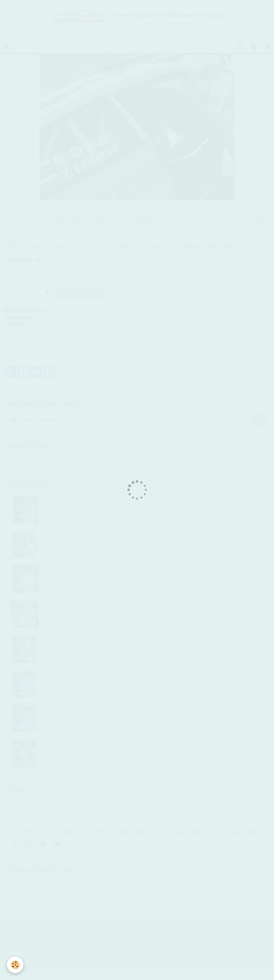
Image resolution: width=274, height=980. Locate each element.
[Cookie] (16, 965)
